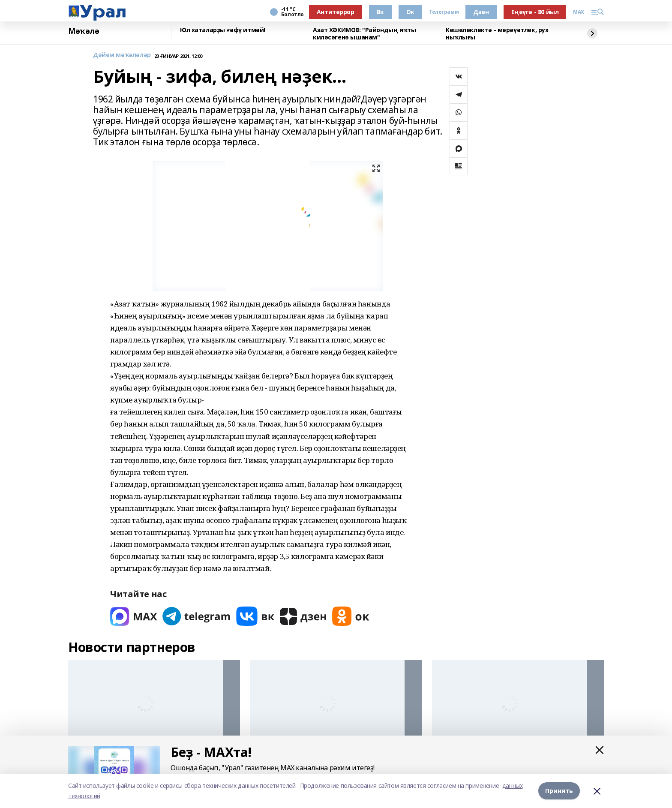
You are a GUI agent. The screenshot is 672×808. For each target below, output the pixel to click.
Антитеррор (336, 12)
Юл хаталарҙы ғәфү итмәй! (223, 30)
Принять (559, 791)
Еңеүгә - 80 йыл (535, 12)
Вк (380, 12)
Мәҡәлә (84, 31)
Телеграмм (444, 12)
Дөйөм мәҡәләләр (122, 55)
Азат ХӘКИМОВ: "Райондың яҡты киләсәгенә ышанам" (364, 34)
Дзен (481, 12)
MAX (579, 12)
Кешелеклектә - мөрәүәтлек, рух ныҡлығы (497, 34)
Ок (410, 12)
